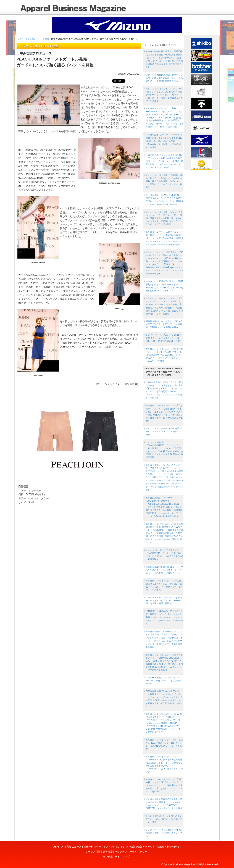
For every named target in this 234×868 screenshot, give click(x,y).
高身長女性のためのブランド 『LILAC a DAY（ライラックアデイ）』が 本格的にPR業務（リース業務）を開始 (164, 324)
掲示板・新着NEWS (168, 847)
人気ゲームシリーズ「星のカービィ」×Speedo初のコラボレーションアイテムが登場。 (165, 238)
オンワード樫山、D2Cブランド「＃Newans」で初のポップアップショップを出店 (165, 681)
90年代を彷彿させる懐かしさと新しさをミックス (164, 833)
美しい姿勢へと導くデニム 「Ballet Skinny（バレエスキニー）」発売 (164, 819)
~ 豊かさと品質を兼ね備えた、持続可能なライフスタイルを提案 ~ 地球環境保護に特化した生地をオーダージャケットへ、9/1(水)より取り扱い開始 (164, 507)
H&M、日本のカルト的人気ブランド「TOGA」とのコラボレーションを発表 (164, 617)
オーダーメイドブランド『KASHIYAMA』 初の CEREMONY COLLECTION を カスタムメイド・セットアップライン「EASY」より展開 (164, 355)
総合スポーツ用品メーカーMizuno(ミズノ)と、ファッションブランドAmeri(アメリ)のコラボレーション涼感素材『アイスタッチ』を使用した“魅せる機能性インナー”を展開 (164, 118)
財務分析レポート (93, 847)
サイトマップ (122, 857)
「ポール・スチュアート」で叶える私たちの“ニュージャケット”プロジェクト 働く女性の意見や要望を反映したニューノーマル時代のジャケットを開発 (165, 477)
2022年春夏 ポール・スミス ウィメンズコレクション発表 (164, 432)
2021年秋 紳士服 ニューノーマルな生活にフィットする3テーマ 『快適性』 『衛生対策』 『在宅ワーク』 (164, 570)
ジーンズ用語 (93, 852)
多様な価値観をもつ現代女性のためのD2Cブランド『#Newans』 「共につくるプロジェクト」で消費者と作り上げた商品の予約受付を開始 (164, 533)
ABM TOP (59, 847)
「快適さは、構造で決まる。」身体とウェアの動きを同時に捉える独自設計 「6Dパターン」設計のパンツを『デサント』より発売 (164, 181)
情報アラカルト (146, 847)
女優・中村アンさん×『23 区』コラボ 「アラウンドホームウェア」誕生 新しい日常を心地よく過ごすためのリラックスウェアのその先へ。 (164, 785)
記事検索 (108, 852)
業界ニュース (74, 847)
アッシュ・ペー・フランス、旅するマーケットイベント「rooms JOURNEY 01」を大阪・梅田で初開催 (164, 601)
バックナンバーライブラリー (131, 852)
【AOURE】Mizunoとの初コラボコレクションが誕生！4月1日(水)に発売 (164, 141)
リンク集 (108, 857)
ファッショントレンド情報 (36, 39)
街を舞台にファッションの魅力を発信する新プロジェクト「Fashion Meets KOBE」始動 (165, 161)
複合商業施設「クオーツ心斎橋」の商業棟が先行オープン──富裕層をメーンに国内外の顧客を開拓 (164, 78)
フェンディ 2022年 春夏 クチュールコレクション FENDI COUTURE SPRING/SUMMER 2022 (163, 338)
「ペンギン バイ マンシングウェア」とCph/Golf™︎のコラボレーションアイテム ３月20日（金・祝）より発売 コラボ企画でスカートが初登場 (165, 95)
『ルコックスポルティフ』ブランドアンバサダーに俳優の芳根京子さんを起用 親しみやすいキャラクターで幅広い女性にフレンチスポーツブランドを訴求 (164, 218)
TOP (19, 39)
